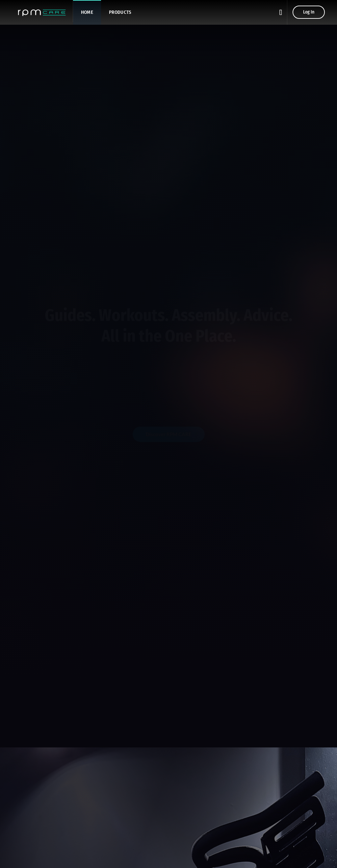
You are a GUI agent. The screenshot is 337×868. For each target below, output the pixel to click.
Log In (309, 12)
